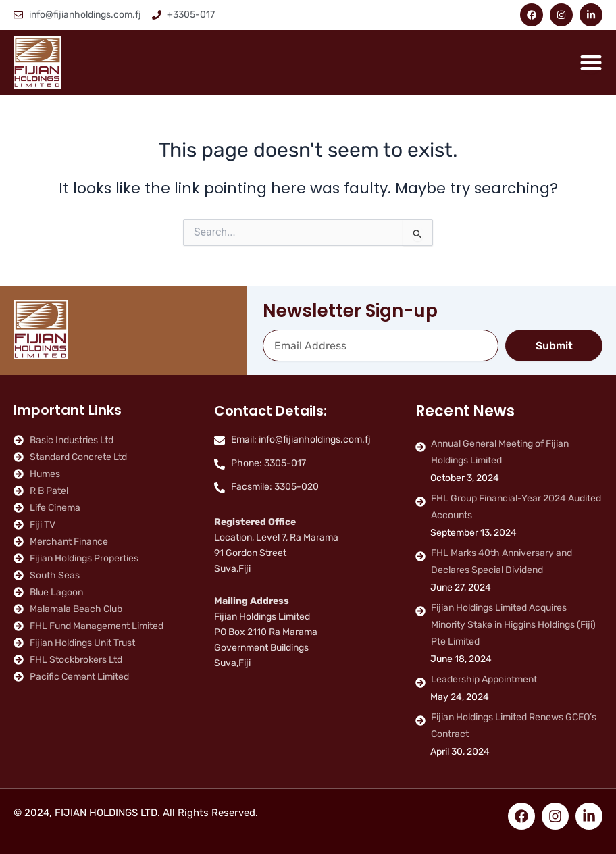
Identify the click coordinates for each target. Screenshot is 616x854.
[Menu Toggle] (591, 62)
